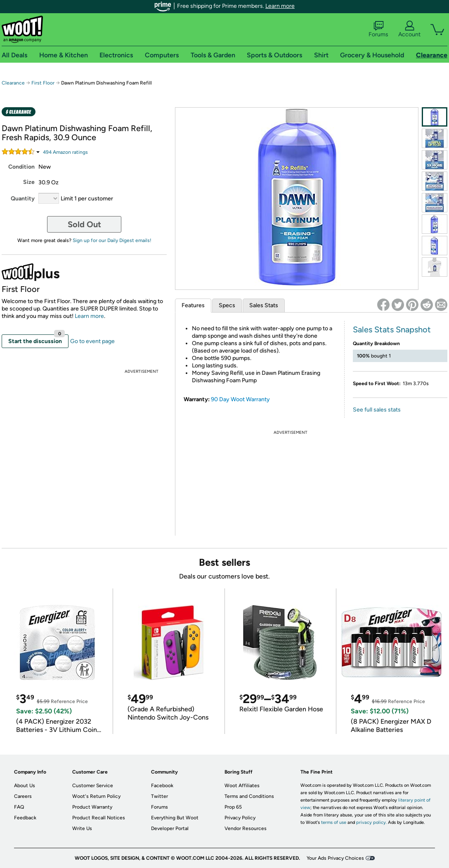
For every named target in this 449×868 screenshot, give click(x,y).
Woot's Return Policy (96, 796)
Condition (21, 167)
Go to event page (92, 341)
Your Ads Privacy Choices (335, 858)
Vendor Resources (246, 828)
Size (29, 182)
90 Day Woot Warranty (240, 399)
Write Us (82, 828)
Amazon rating (65, 152)
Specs (227, 305)
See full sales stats (377, 410)
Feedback (25, 818)
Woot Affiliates (242, 786)
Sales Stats (264, 305)
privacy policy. (371, 822)
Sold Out (84, 224)
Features (193, 305)
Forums (378, 29)
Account (409, 29)
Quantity (23, 199)
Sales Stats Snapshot (392, 329)
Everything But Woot (175, 818)
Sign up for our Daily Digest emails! (112, 240)
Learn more (280, 6)
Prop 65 (233, 807)
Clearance (13, 83)
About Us (25, 786)
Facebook (162, 786)
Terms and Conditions (249, 796)
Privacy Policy (240, 818)
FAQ (19, 807)
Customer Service (93, 786)
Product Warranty (92, 807)
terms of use (334, 822)
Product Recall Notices (99, 818)
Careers (23, 796)
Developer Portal (170, 828)
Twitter (160, 796)
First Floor (43, 83)
